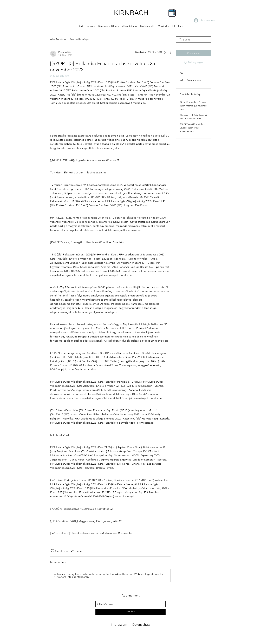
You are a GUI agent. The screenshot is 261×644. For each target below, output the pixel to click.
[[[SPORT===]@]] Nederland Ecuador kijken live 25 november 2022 (192, 128)
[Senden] (130, 612)
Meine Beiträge (79, 39)
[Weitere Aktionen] (168, 52)
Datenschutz (141, 625)
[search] (193, 39)
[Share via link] (77, 551)
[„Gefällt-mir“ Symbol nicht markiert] (52, 551)
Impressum (119, 625)
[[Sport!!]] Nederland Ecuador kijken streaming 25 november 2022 (193, 106)
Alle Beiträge (58, 39)
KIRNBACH (131, 13)
